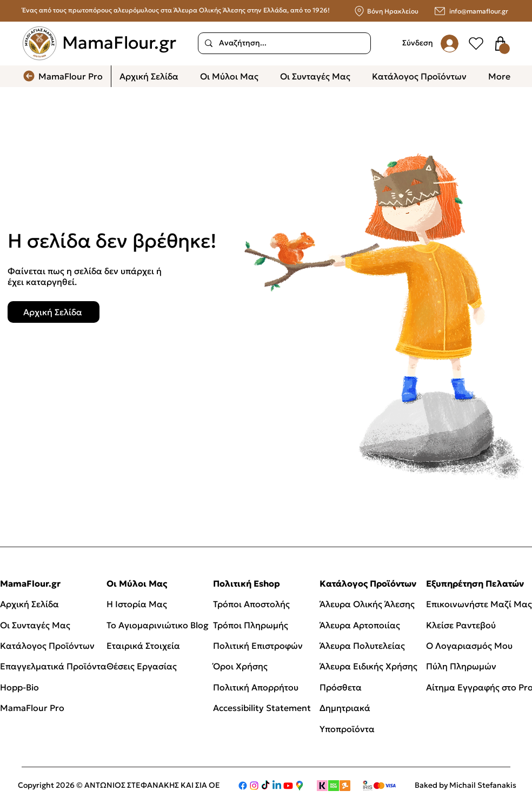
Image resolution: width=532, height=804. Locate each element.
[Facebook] (243, 786)
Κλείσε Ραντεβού (461, 625)
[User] (476, 43)
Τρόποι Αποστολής (251, 604)
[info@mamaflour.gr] (466, 11)
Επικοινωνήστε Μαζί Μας (479, 604)
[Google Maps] (300, 786)
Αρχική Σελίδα (29, 604)
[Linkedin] (277, 786)
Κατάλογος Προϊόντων (47, 646)
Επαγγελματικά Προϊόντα (53, 666)
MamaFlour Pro (32, 708)
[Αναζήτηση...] (283, 43)
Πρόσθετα (341, 687)
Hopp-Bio (19, 687)
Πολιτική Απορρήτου (256, 687)
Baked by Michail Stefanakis (465, 785)
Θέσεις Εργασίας (142, 666)
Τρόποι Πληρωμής (251, 625)
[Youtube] (288, 786)
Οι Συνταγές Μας (35, 625)
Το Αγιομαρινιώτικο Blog (158, 625)
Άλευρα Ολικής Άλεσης (367, 604)
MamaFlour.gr (119, 43)
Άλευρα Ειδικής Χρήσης (368, 666)
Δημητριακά (345, 708)
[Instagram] (254, 786)
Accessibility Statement (262, 708)
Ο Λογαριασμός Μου (469, 646)
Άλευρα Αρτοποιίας (360, 625)
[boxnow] (334, 786)
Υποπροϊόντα (347, 729)
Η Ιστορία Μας (137, 604)
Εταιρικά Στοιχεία (143, 646)
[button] (504, 49)
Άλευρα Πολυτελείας (362, 646)
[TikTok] (265, 786)
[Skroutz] (345, 786)
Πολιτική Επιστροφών (259, 646)
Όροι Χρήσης (240, 666)
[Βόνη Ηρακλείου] (385, 11)
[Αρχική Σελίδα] (54, 312)
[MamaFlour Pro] (67, 76)
